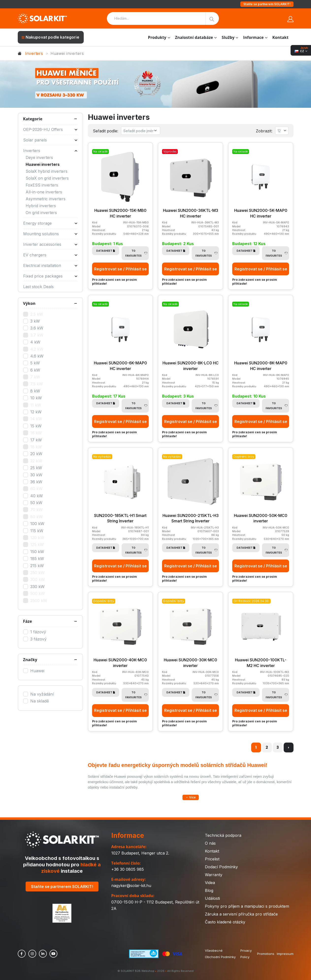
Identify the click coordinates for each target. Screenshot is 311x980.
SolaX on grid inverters (47, 178)
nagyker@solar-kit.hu (131, 886)
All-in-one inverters (44, 192)
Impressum (285, 954)
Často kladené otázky (225, 922)
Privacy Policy (246, 954)
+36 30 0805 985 (128, 869)
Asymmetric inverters (46, 199)
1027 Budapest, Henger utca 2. (140, 853)
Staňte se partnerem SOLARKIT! (267, 4)
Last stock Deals (38, 287)
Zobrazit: (264, 131)
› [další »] (288, 747)
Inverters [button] (50, 151)
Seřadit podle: (106, 131)
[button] (191, 797)
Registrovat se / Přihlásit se (120, 269)
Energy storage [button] (50, 223)
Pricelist (212, 859)
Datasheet (106, 251)
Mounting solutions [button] (50, 234)
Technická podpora (223, 835)
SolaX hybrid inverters (47, 171)
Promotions (266, 954)
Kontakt (280, 37)
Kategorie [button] (33, 119)
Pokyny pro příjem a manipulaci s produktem (247, 906)
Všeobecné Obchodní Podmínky (220, 954)
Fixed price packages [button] (50, 276)
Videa (210, 883)
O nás (210, 843)
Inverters (34, 53)
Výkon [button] (29, 303)
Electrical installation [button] (50, 265)
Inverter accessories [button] (50, 244)
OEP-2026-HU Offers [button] (50, 129)
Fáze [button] (28, 621)
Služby (228, 37)
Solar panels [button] (50, 140)
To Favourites (136, 253)
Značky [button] (30, 660)
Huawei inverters (43, 164)
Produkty (157, 37)
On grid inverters (41, 213)
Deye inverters (39, 157)
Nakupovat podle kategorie (50, 37)
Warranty (214, 875)
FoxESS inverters (42, 185)
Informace (254, 37)
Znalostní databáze (194, 37)
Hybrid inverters (41, 206)
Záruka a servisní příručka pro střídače (241, 914)
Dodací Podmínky (221, 867)
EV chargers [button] (50, 255)
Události (212, 898)
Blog (209, 890)
